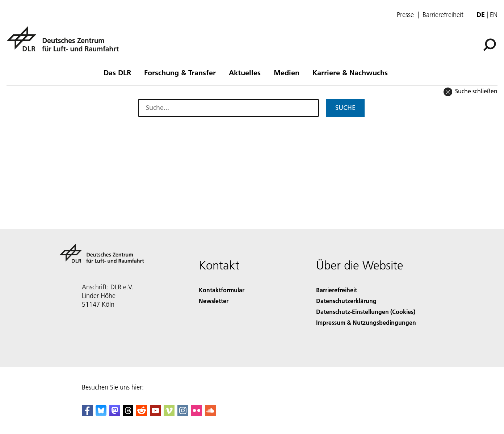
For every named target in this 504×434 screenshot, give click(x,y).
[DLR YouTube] (155, 414)
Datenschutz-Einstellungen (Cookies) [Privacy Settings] (366, 312)
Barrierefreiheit (443, 15)
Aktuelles (245, 72)
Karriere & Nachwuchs (350, 72)
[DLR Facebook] (87, 414)
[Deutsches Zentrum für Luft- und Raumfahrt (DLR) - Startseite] (66, 43)
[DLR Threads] (128, 414)
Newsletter (214, 301)
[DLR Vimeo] (169, 414)
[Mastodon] (115, 414)
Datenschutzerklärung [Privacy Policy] (346, 301)
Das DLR (117, 72)
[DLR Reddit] (142, 414)
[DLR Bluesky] (101, 414)
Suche (345, 108)
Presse (405, 15)
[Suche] (490, 45)
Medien (287, 72)
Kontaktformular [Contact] (222, 290)
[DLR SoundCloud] (210, 414)
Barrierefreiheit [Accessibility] (337, 290)
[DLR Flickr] (197, 414)
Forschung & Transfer (180, 72)
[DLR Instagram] (183, 414)
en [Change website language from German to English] (494, 15)
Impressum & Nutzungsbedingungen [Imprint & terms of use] (366, 322)
